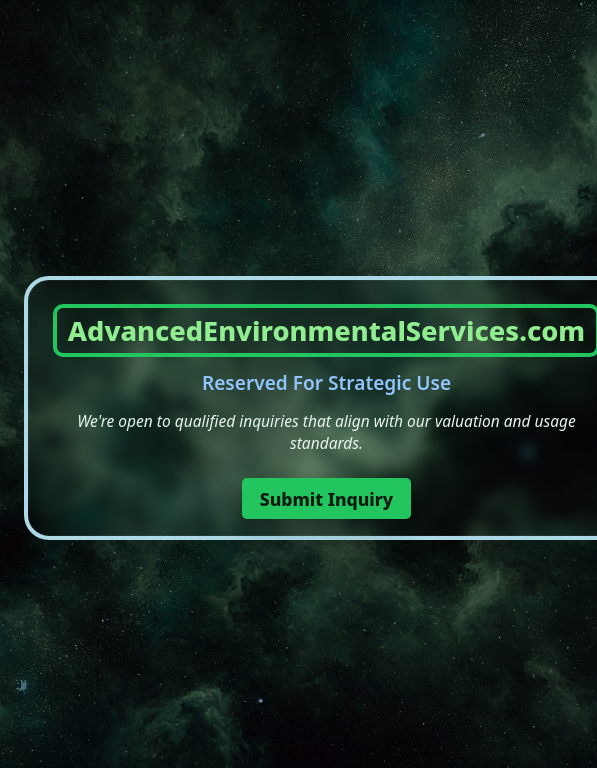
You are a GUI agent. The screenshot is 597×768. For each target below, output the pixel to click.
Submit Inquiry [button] (327, 499)
